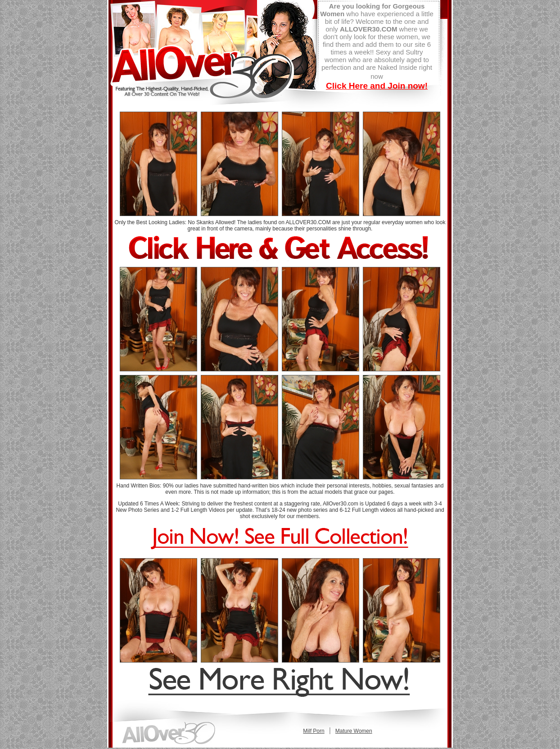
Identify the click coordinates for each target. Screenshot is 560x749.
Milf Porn (314, 731)
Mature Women (354, 731)
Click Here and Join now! (377, 86)
